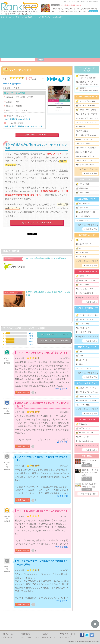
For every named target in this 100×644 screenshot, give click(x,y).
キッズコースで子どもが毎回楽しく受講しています (42, 353)
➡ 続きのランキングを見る (87, 225)
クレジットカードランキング (87, 272)
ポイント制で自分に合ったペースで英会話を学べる (42, 511)
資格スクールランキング (87, 347)
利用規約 (44, 634)
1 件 (30, 333)
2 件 (30, 339)
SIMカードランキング (87, 420)
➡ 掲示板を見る (90, 173)
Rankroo (82, 642)
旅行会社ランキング (87, 235)
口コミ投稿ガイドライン (30, 637)
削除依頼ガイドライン (49, 637)
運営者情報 (25, 634)
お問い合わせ (7, 637)
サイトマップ (65, 637)
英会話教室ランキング (87, 199)
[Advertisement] (50, 38)
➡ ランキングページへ (89, 169)
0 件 (30, 336)
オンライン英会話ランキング (87, 97)
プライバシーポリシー (68, 634)
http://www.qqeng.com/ (12, 84)
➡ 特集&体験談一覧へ (88, 494)
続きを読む (63, 388)
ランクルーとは (7, 634)
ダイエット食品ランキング (87, 383)
